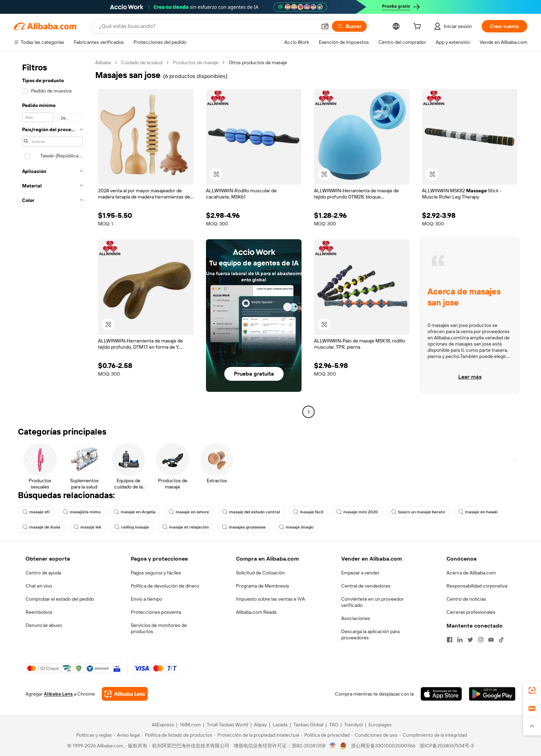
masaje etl (36, 512)
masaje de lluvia (41, 527)
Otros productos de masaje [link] (258, 62)
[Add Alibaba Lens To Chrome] (125, 694)
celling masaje (132, 527)
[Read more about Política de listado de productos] (177, 735)
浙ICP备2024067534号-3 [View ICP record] (447, 746)
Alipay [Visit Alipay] (260, 725)
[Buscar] (349, 26)
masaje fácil (308, 512)
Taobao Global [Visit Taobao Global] (308, 725)
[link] (532, 690)
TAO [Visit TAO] (334, 725)
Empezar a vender (360, 573)
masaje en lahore (189, 512)
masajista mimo (82, 512)
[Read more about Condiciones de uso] (375, 735)
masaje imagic (296, 527)
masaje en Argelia (135, 512)
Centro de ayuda (43, 573)
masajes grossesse (244, 527)
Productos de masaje (196, 62)
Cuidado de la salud (142, 62)
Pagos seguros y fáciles (156, 573)
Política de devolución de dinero (165, 586)
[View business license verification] (333, 746)
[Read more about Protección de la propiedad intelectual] (257, 735)
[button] (325, 26)
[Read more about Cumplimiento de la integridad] (433, 735)
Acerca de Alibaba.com (471, 573)
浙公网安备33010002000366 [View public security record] (383, 746)
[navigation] (52, 238)
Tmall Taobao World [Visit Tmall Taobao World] (227, 725)
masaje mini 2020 (357, 512)
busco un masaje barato (418, 512)
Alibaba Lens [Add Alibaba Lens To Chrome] (58, 694)
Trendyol (353, 725)
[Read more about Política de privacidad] (325, 735)
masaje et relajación (185, 527)
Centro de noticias (466, 599)
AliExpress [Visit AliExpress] (163, 725)
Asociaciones (356, 618)
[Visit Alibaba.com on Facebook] (450, 640)
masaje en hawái (478, 512)
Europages (380, 725)
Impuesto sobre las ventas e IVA (270, 599)
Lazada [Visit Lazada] (280, 725)
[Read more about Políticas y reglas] (93, 735)
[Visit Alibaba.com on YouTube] (491, 640)
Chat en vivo (39, 586)
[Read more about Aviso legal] (127, 735)
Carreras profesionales (471, 612)
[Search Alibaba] (207, 26)
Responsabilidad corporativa (477, 586)
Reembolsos (39, 612)
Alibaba (103, 62)
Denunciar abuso (44, 625)
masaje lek (87, 527)
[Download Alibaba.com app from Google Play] (492, 694)
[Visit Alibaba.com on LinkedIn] (460, 640)
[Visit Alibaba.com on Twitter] (470, 640)
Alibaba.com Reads (256, 612)
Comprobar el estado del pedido (60, 599)
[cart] (419, 27)
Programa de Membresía (262, 586)
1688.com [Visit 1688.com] (190, 725)
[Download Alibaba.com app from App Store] (441, 694)
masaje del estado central (251, 512)
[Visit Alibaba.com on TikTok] (501, 640)
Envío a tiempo (146, 599)
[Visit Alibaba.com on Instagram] (481, 640)
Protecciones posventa (156, 612)
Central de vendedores (366, 586)
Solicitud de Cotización (260, 573)
